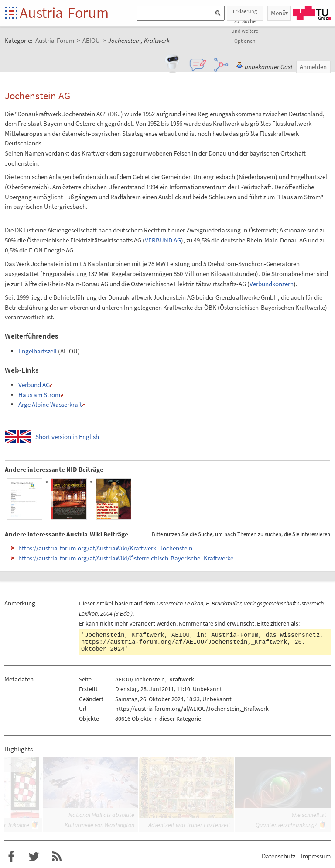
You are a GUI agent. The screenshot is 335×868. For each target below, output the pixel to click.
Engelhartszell (38, 351)
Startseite (12, 13)
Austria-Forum (64, 13)
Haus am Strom (39, 395)
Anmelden (313, 67)
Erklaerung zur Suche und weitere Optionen (245, 14)
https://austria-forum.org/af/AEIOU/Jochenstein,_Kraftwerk (184, 642)
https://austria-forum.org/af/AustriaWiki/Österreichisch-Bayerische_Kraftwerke (126, 558)
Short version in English (67, 437)
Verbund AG (34, 385)
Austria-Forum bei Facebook (11, 857)
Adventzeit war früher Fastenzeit (189, 825)
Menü (278, 13)
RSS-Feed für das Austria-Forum (57, 857)
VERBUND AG (163, 240)
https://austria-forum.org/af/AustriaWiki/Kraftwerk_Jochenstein (105, 548)
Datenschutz (279, 856)
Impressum (316, 856)
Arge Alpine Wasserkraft (50, 404)
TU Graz (312, 13)
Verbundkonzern (272, 284)
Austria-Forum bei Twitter (34, 857)
